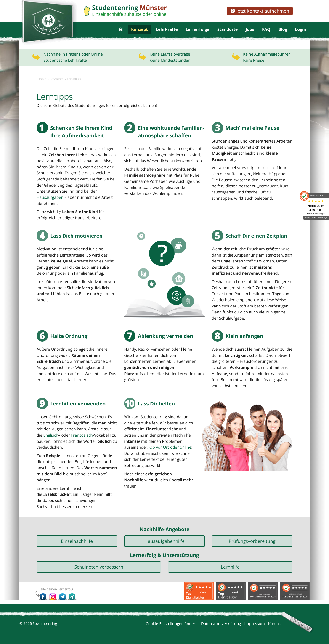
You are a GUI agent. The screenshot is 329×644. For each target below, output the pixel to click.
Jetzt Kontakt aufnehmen (260, 11)
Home (42, 84)
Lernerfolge (197, 32)
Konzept (140, 32)
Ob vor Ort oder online (169, 453)
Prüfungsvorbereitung (252, 540)
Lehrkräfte (167, 32)
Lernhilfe (230, 566)
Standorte (228, 32)
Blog (283, 32)
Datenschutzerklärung (221, 623)
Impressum (255, 623)
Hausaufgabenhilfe (164, 540)
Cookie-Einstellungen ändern (172, 623)
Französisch (74, 441)
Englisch (44, 441)
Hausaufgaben (50, 202)
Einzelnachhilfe (77, 540)
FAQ (266, 32)
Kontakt (275, 623)
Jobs (250, 32)
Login (301, 32)
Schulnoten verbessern (99, 566)
